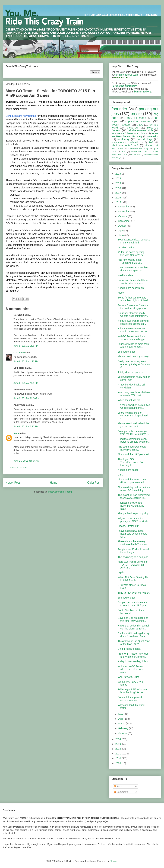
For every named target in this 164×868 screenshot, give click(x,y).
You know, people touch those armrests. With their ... (134, 394)
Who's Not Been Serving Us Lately (135, 135)
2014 (119, 739)
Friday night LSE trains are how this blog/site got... (132, 691)
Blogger (114, 861)
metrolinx (153, 136)
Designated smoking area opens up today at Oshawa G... (134, 364)
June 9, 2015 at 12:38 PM (26, 398)
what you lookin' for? (125, 145)
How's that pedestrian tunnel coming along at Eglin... (133, 627)
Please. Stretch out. (128, 526)
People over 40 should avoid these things (133, 551)
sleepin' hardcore (121, 125)
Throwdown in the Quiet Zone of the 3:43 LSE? (134, 643)
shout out (133, 128)
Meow (121, 293)
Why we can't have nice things (129, 133)
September (125, 221)
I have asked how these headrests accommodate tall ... (133, 534)
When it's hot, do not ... (130, 400)
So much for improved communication (130, 699)
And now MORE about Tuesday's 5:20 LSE (130, 261)
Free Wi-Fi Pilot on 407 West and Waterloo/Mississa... (133, 655)
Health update (125, 275)
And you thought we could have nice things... (132, 448)
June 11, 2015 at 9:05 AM (26, 461)
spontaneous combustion (126, 142)
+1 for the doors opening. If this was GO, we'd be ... (133, 254)
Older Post (94, 483)
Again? (122, 573)
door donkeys (145, 139)
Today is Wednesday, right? (133, 661)
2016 (119, 198)
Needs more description (131, 288)
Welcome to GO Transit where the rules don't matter (130, 669)
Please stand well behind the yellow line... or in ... (133, 425)
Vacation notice (126, 247)
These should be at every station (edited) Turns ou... (133, 543)
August (122, 226)
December (124, 207)
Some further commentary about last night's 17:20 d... (134, 299)
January (123, 733)
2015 (119, 202)
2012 (119, 749)
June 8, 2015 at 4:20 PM (26, 361)
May (121, 714)
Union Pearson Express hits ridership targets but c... (133, 269)
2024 (119, 178)
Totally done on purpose (131, 372)
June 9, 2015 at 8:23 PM (26, 426)
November (124, 211)
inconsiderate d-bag (138, 149)
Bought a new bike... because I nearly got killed (134, 241)
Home (54, 483)
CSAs (140, 125)
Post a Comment (19, 467)
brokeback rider (139, 152)
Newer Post (13, 483)
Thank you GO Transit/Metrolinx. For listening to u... (131, 462)
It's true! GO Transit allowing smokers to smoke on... (133, 322)
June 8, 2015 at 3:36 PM (26, 346)
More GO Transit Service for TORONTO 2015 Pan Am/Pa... (133, 565)
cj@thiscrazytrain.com (126, 75)
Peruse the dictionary (124, 86)
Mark (16, 433)
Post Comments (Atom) (60, 492)
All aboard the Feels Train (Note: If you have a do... (133, 481)
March (122, 724)
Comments (121, 792)
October (123, 216)
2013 (119, 744)
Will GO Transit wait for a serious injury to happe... (133, 338)
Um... (121, 475)
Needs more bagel (128, 470)
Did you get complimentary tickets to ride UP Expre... (133, 604)
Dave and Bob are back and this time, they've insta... (133, 619)
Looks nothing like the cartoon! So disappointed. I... (133, 416)
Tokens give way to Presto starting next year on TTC (133, 330)
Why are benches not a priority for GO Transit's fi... (134, 520)
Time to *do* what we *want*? (134, 593)
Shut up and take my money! (133, 356)
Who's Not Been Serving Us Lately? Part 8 (133, 579)
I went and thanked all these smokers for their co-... (133, 282)
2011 (119, 754)
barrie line (136, 155)
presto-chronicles (139, 121)
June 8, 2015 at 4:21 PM (26, 383)
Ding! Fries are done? (130, 649)
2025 (119, 174)
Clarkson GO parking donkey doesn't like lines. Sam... (134, 635)
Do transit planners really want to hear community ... (133, 315)
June (121, 235)
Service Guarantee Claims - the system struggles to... (133, 307)
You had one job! (127, 352)
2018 (119, 188)
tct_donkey (124, 139)
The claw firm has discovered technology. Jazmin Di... (134, 496)
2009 (119, 763)
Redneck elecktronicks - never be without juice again (131, 506)
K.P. (124, 152)
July (121, 231)
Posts (118, 786)
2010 (119, 758)
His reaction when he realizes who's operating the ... (134, 406)
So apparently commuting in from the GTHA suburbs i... (134, 433)
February (124, 728)
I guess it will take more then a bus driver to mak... (133, 345)
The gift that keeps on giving (133, 513)
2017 (119, 193)
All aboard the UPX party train (134, 454)
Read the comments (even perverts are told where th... (134, 440)
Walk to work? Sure (128, 677)
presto (136, 114)
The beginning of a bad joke (133, 557)
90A (151, 142)
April (121, 719)
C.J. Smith (19, 353)
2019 (119, 183)
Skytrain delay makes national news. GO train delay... (134, 489)
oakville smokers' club (140, 130)
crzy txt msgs (136, 118)
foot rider (119, 109)
